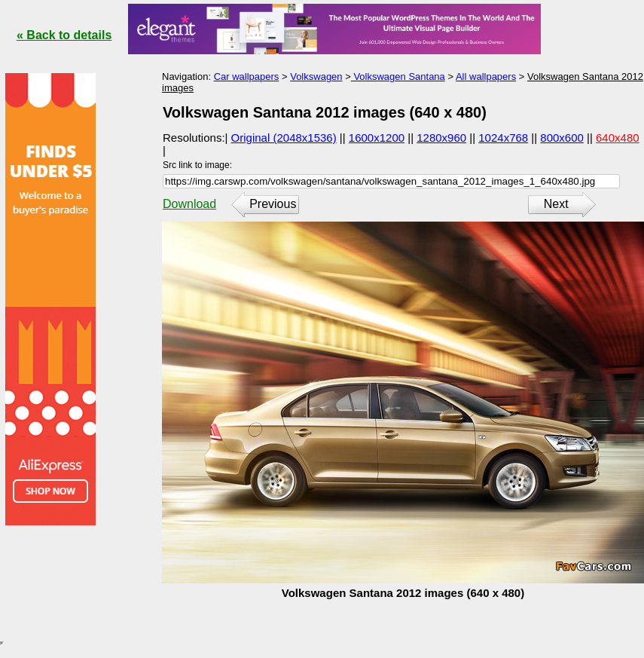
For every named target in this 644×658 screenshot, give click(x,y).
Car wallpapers (247, 77)
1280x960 (441, 138)
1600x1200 (377, 138)
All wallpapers (486, 77)
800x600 (562, 138)
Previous (273, 204)
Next (556, 204)
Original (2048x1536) (284, 138)
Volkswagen (316, 77)
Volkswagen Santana (398, 77)
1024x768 (503, 138)
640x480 (618, 138)
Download (189, 204)
